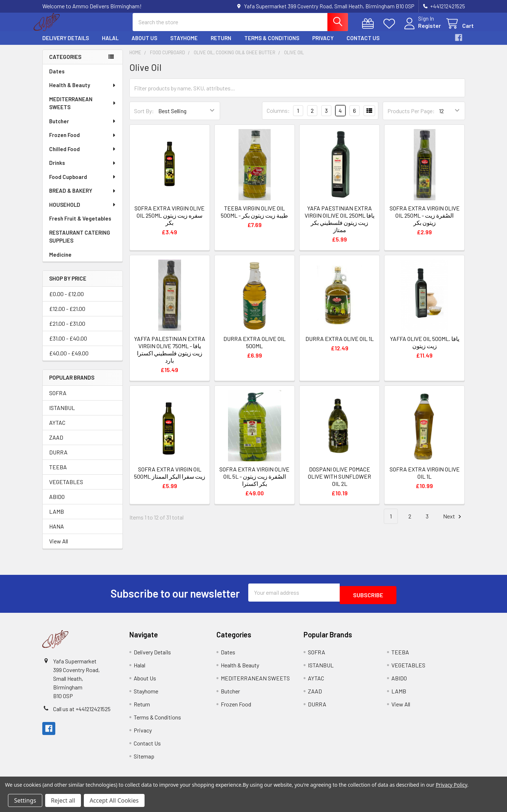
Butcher (83, 128)
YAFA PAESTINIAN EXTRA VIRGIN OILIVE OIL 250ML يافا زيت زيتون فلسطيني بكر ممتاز (340, 225)
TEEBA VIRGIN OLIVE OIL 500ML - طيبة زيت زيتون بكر (254, 218)
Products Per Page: (411, 117)
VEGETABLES (66, 488)
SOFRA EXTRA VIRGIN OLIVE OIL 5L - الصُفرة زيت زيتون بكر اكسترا (254, 483)
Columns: (278, 117)
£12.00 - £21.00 (67, 315)
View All (59, 548)
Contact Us (363, 44)
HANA (57, 533)
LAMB (57, 518)
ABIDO (57, 503)
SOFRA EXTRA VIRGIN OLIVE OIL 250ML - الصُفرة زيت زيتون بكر (425, 222)
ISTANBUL (62, 414)
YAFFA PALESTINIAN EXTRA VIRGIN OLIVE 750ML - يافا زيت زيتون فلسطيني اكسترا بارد (170, 356)
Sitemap (144, 760)
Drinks (83, 169)
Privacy (323, 44)
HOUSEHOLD (83, 211)
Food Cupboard (83, 183)
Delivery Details (66, 44)
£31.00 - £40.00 (68, 345)
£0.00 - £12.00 (66, 300)
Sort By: (144, 117)
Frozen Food (83, 141)
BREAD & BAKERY (83, 197)
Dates (57, 78)
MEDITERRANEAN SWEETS (83, 110)
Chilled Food (83, 155)
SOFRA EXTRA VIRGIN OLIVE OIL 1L (425, 479)
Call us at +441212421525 (82, 713)
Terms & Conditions (272, 44)
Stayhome (184, 44)
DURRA (58, 459)
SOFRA (58, 399)
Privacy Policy (452, 785)
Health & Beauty (83, 91)
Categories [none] (65, 63)
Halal (110, 44)
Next (453, 523)
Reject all (63, 800)
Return (221, 44)
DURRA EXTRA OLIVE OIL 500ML (254, 349)
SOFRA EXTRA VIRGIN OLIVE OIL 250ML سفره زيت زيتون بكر (169, 222)
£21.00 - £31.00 (67, 330)
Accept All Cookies (114, 800)
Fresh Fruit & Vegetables (80, 225)
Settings (25, 800)
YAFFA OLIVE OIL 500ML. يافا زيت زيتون (425, 349)
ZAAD (56, 444)
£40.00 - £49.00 (69, 360)
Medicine (60, 261)
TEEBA (58, 473)
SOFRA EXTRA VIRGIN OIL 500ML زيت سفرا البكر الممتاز (170, 479)
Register (421, 30)
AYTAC (57, 429)
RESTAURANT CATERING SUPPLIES (80, 243)
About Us (144, 44)
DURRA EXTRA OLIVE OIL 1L (340, 345)
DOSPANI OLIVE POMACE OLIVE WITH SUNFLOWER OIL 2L (340, 483)
